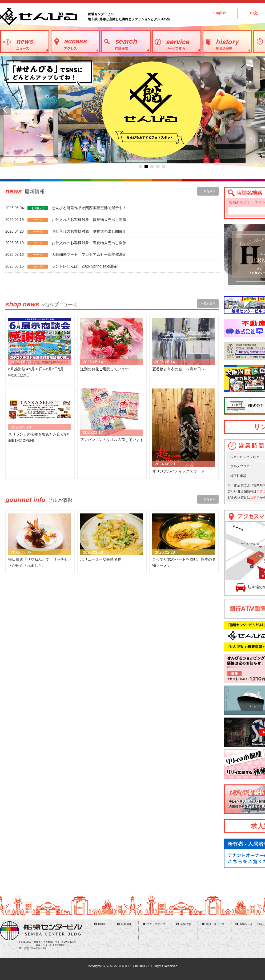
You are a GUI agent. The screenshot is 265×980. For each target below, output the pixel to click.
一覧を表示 (208, 191)
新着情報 (126, 924)
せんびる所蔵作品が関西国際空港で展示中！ (89, 208)
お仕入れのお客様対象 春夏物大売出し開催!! (90, 243)
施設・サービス (215, 924)
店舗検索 (186, 924)
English (220, 13)
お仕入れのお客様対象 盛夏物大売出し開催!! (90, 220)
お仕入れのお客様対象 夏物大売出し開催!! (88, 231)
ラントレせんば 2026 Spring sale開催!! (85, 266)
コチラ (255, 497)
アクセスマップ (156, 924)
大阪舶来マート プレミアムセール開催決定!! (90, 255)
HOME (102, 924)
